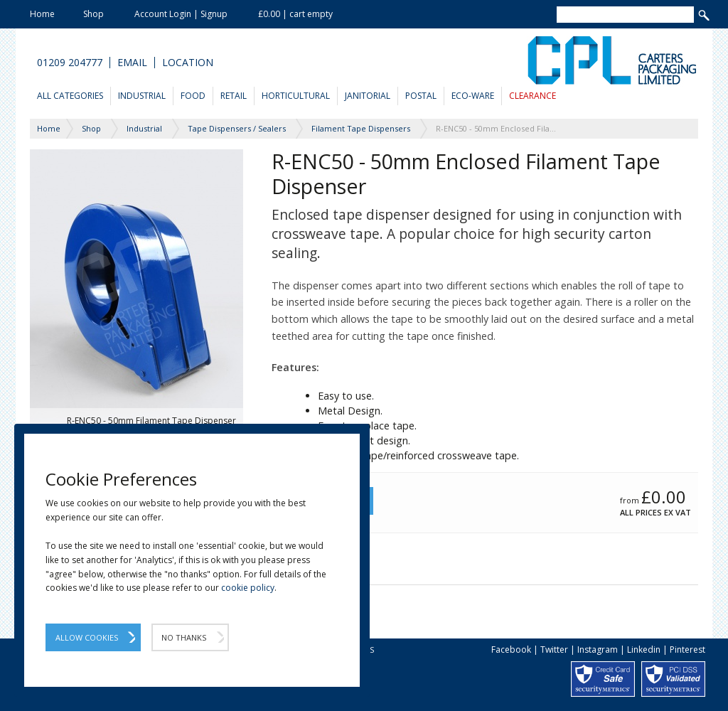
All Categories (70, 96)
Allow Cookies (87, 637)
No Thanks (184, 637)
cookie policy (248, 588)
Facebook (511, 649)
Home (42, 14)
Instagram (598, 649)
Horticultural (296, 96)
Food (193, 96)
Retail (234, 96)
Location (188, 63)
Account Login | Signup (181, 14)
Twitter (554, 649)
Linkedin (644, 649)
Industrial (142, 96)
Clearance (532, 96)
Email (132, 63)
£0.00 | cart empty (295, 14)
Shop (93, 14)
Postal (421, 96)
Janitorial (368, 96)
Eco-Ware (473, 96)
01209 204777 (70, 63)
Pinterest (687, 649)
